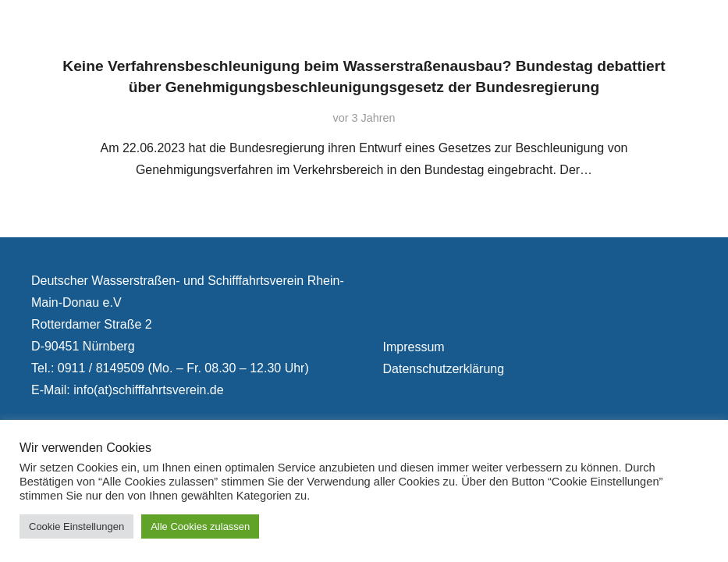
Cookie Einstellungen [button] (76, 526)
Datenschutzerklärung (444, 369)
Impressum (414, 347)
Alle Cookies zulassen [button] (200, 526)
